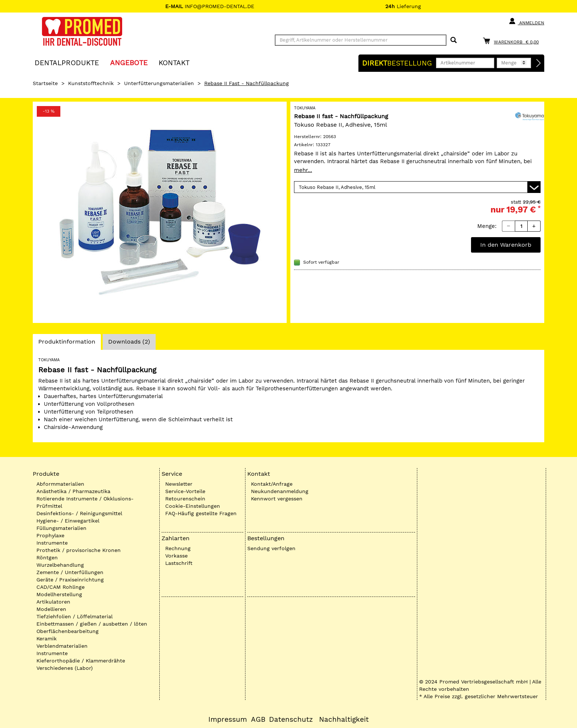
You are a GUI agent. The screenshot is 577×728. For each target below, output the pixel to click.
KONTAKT (174, 62)
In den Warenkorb (506, 245)
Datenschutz (291, 720)
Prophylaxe (50, 535)
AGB (258, 720)
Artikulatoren (53, 602)
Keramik (47, 639)
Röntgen (47, 558)
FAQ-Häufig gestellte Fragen (201, 513)
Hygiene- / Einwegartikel (68, 521)
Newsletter (179, 484)
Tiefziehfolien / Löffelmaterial (75, 616)
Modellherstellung (59, 594)
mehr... (303, 170)
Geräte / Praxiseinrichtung (70, 580)
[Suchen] (454, 40)
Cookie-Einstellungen (193, 506)
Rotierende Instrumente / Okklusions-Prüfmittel (85, 502)
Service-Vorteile (185, 491)
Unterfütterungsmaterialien (159, 83)
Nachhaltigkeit (344, 720)
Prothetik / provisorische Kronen (79, 550)
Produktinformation (67, 344)
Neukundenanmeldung (280, 491)
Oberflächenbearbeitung (68, 631)
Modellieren (51, 609)
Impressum (228, 720)
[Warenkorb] (513, 41)
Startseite (45, 83)
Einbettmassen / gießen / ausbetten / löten (92, 624)
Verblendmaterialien (62, 646)
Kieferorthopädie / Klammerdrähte (81, 661)
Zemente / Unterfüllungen (70, 572)
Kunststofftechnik (91, 83)
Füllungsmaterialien (61, 528)
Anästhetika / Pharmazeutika (73, 491)
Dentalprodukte (67, 62)
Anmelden (526, 21)
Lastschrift (179, 563)
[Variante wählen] (417, 187)
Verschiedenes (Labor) (65, 668)
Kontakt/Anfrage (272, 484)
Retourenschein (185, 499)
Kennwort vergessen (277, 499)
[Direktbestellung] (539, 63)
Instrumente (52, 543)
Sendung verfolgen (271, 548)
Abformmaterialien (60, 484)
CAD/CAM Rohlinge (61, 587)
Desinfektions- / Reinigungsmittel (79, 513)
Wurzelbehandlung (60, 565)
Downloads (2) (129, 342)
